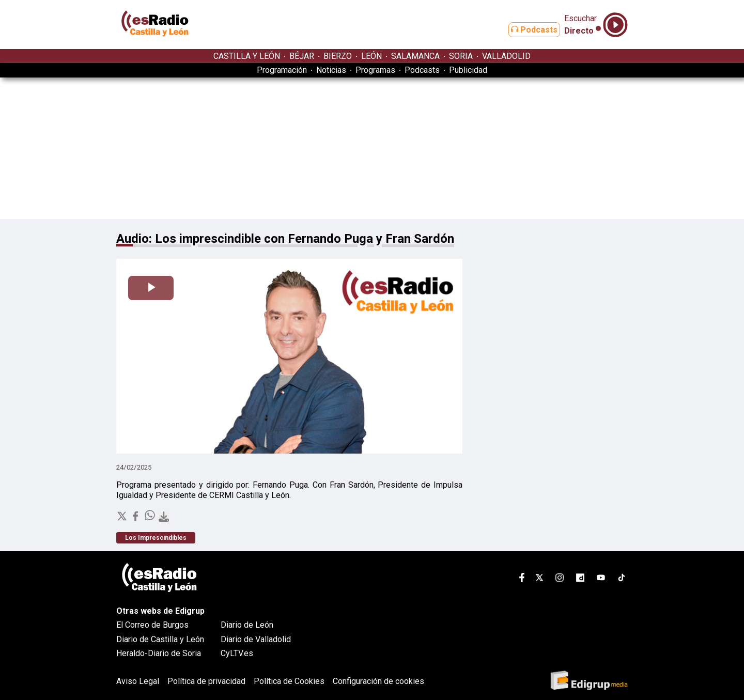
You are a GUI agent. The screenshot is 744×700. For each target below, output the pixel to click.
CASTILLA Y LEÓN (247, 56)
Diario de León (247, 625)
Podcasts (526, 30)
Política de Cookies (289, 681)
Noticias (331, 70)
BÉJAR (302, 56)
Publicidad (468, 70)
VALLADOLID (506, 56)
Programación (282, 70)
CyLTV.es (237, 653)
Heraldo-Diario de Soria (159, 653)
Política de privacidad (206, 681)
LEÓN (371, 56)
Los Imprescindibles (156, 538)
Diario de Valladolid (256, 639)
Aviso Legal (138, 681)
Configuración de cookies (378, 681)
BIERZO (338, 56)
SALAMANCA (415, 56)
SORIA (461, 56)
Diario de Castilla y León (160, 639)
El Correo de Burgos (152, 625)
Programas (375, 70)
